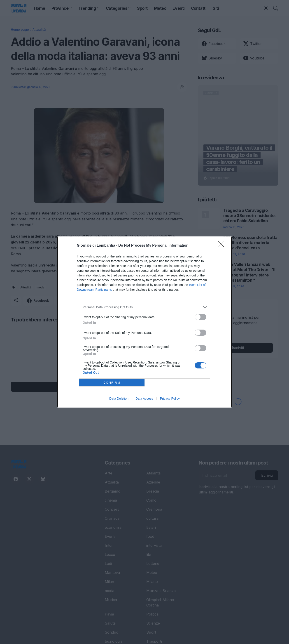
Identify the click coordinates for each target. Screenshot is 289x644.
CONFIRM (112, 382)
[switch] (200, 317)
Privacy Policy (170, 399)
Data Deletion (119, 399)
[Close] (223, 246)
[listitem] (144, 307)
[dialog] (144, 322)
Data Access (144, 399)
